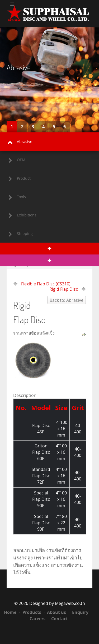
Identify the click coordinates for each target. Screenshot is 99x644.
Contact (58, 619)
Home (10, 612)
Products (30, 612)
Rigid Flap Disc (64, 289)
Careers (36, 619)
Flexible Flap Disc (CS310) (46, 284)
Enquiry (79, 612)
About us (55, 612)
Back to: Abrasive (67, 300)
